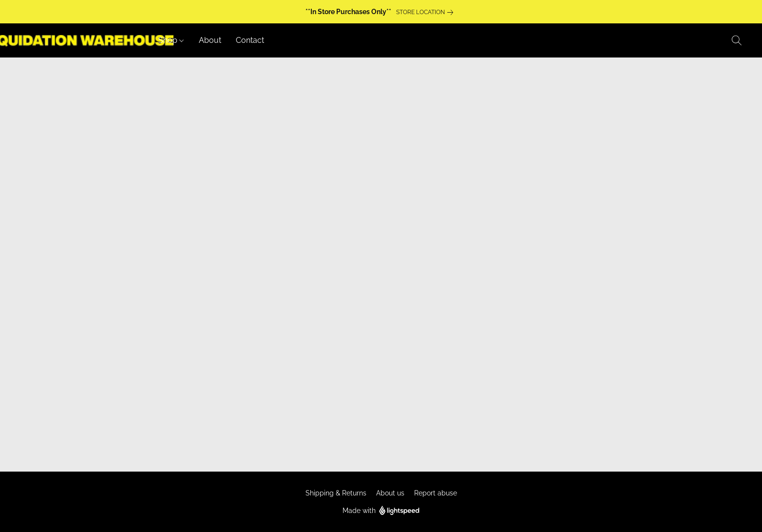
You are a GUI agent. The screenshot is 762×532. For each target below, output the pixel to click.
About (210, 40)
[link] (427, 12)
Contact (250, 40)
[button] (737, 40)
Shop (171, 40)
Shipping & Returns (336, 493)
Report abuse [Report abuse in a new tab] (436, 493)
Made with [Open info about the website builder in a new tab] (381, 511)
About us (390, 493)
